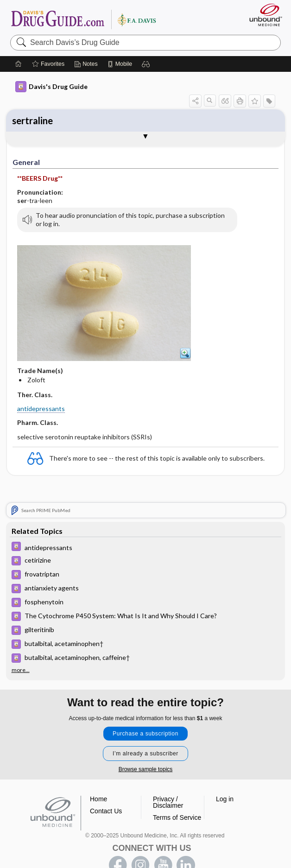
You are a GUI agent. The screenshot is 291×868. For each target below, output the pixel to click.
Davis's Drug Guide (51, 87)
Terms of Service (177, 817)
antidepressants (41, 409)
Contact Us (106, 811)
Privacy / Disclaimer (168, 802)
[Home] (19, 64)
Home (98, 799)
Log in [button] (225, 799)
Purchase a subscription (145, 734)
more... (21, 670)
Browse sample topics (146, 769)
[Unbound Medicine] (263, 15)
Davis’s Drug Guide (83, 19)
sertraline (32, 120)
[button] (146, 64)
